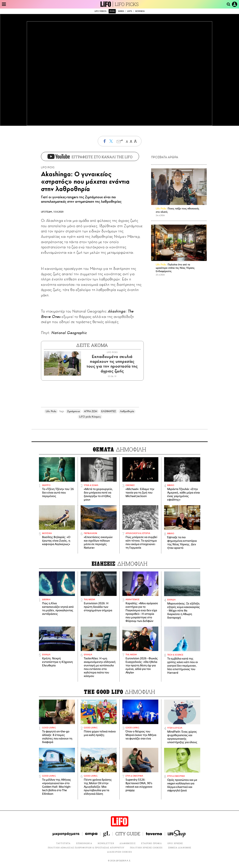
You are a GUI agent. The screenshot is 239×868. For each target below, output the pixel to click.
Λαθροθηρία (127, 411)
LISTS (130, 11)
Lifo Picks (51, 411)
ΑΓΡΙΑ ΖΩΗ (91, 411)
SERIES (121, 11)
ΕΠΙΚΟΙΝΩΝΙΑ (84, 843)
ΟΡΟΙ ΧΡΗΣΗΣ (175, 843)
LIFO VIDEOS (100, 11)
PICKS (112, 11)
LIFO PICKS (127, 4)
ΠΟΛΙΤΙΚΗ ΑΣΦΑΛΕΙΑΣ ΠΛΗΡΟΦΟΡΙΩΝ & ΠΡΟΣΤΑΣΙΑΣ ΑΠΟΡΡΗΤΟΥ (86, 848)
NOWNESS (140, 11)
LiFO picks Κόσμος (90, 417)
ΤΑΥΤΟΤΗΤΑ (63, 843)
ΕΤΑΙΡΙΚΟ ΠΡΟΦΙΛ (152, 843)
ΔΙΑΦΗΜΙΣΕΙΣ (128, 843)
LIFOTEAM (47, 212)
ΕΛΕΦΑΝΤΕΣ (109, 411)
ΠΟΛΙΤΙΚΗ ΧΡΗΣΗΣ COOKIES (146, 848)
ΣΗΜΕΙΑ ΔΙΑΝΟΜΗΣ (180, 848)
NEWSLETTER (106, 843)
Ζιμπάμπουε (74, 411)
